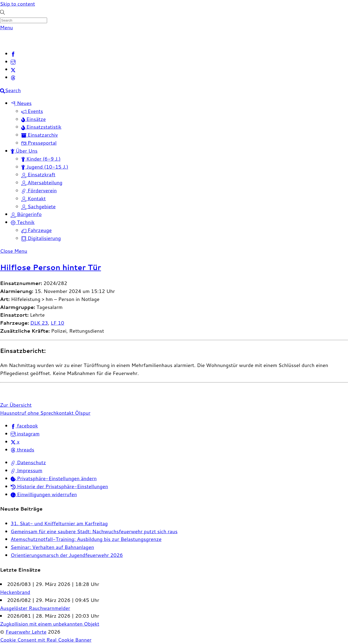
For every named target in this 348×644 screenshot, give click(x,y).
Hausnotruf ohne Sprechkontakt (37, 413)
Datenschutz (28, 462)
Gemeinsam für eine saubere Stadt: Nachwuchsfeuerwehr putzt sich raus (94, 531)
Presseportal (39, 143)
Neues (21, 103)
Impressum (26, 470)
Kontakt (34, 198)
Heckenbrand (15, 592)
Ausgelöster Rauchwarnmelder (35, 608)
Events (32, 111)
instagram (25, 434)
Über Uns (24, 151)
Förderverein (39, 190)
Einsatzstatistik (41, 127)
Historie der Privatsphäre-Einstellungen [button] (59, 486)
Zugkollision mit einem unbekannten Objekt (50, 624)
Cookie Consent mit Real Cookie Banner (46, 640)
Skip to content (17, 4)
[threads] (13, 77)
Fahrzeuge (36, 230)
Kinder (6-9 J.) (41, 159)
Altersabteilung (42, 182)
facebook (24, 426)
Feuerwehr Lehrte (26, 632)
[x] (13, 69)
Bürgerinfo (26, 214)
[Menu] (7, 27)
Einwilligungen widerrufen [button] (44, 494)
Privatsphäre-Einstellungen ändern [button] (54, 478)
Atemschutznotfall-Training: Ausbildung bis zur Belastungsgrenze (86, 539)
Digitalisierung (41, 238)
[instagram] (13, 62)
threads (22, 450)
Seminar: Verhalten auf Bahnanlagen (52, 547)
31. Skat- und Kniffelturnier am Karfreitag (59, 523)
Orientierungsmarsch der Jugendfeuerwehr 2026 (67, 555)
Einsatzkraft (38, 174)
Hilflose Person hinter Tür (51, 267)
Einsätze (34, 119)
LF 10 (57, 323)
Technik (23, 222)
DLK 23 (39, 323)
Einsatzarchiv (40, 135)
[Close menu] (14, 251)
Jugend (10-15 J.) (45, 167)
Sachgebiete (38, 206)
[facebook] (13, 54)
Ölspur (82, 413)
